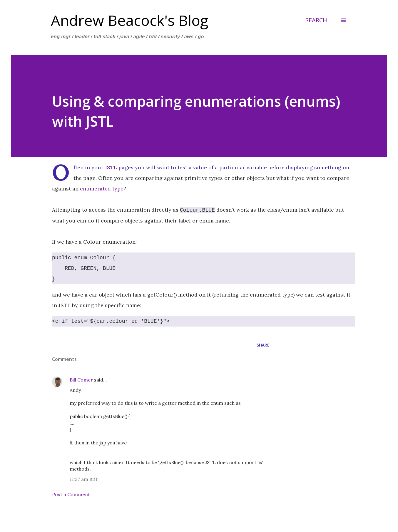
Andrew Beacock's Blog (130, 20)
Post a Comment (71, 494)
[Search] (316, 20)
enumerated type (102, 189)
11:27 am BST (84, 479)
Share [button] (263, 345)
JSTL (111, 167)
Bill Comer (81, 380)
